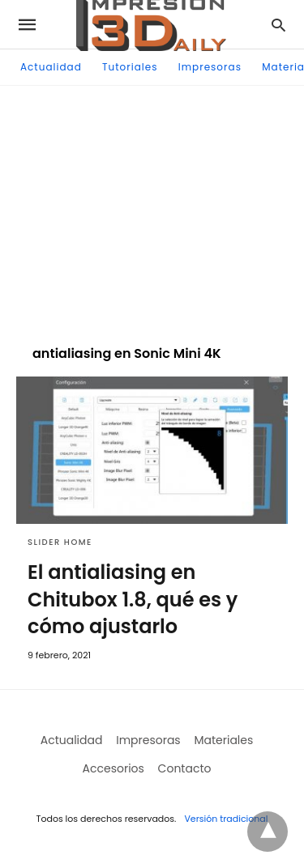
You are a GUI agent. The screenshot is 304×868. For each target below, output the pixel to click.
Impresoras (210, 67)
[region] (152, 207)
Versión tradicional (226, 819)
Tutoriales (130, 67)
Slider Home (60, 542)
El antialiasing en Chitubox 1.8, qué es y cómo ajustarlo (133, 599)
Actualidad (51, 67)
